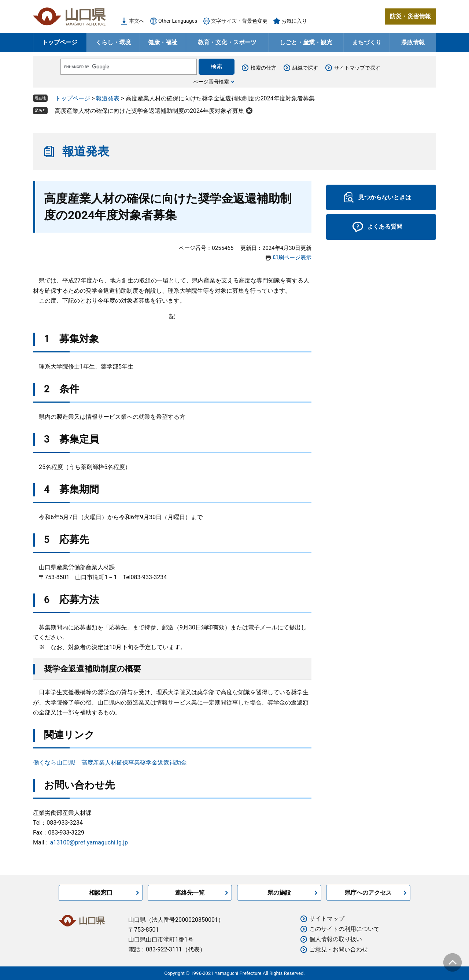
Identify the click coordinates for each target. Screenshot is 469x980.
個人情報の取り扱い (336, 939)
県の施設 (279, 893)
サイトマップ (327, 919)
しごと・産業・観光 (306, 42)
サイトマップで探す (357, 68)
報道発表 (108, 98)
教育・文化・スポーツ (227, 42)
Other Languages (178, 21)
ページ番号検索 (211, 82)
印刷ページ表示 (292, 258)
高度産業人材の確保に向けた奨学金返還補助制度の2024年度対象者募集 (149, 111)
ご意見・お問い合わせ (339, 949)
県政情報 (413, 42)
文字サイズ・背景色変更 (239, 21)
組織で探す (305, 68)
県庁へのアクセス (368, 893)
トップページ (60, 42)
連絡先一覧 (190, 893)
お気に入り (294, 21)
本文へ (137, 21)
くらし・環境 (113, 42)
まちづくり (367, 42)
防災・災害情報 (410, 16)
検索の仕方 (263, 68)
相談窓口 (101, 893)
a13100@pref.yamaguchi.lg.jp (89, 842)
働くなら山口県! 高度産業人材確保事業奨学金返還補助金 (110, 763)
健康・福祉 (163, 42)
